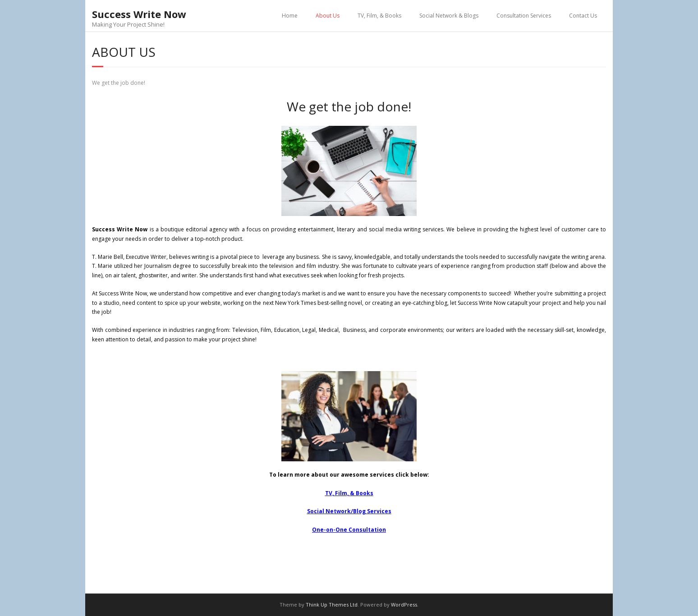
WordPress (404, 605)
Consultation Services (524, 16)
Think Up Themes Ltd (332, 605)
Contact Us (583, 16)
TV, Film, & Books (379, 16)
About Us (328, 16)
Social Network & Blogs (449, 16)
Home (290, 16)
